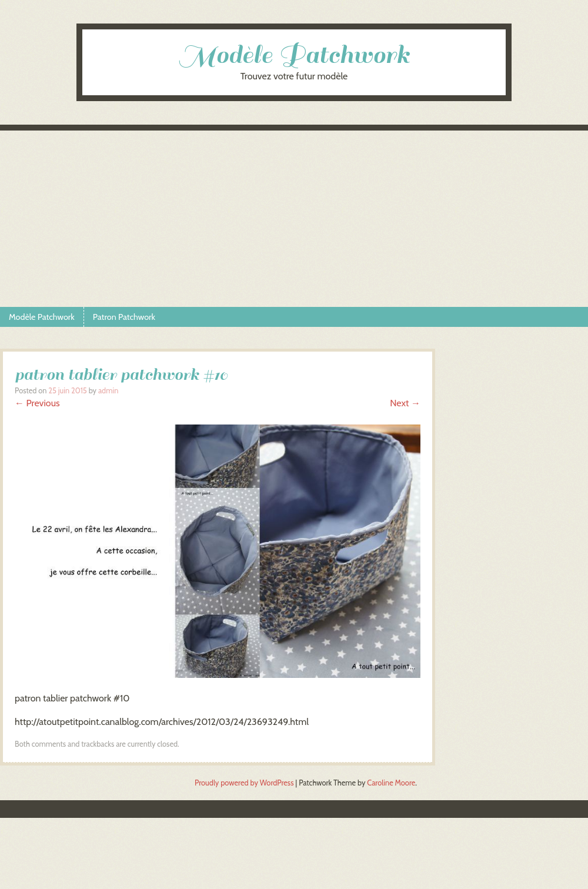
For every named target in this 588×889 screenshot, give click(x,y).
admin (108, 391)
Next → (405, 403)
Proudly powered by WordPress (244, 783)
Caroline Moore (391, 783)
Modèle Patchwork (294, 55)
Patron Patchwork (124, 317)
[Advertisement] (294, 219)
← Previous (37, 403)
